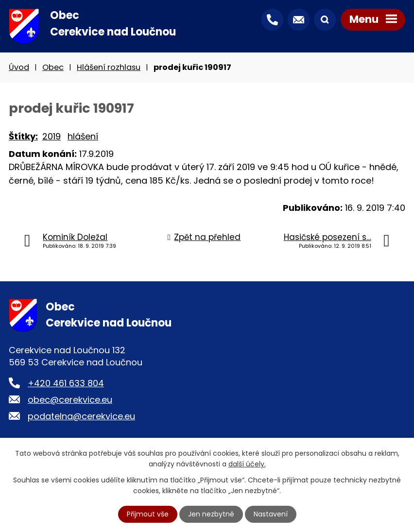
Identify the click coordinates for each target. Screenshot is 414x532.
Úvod (19, 67)
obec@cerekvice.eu (70, 400)
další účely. (247, 464)
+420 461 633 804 (66, 383)
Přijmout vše (148, 514)
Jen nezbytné (211, 514)
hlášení (83, 136)
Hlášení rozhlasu (109, 67)
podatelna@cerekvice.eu (81, 416)
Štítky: (23, 136)
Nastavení (271, 514)
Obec (53, 67)
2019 (52, 136)
